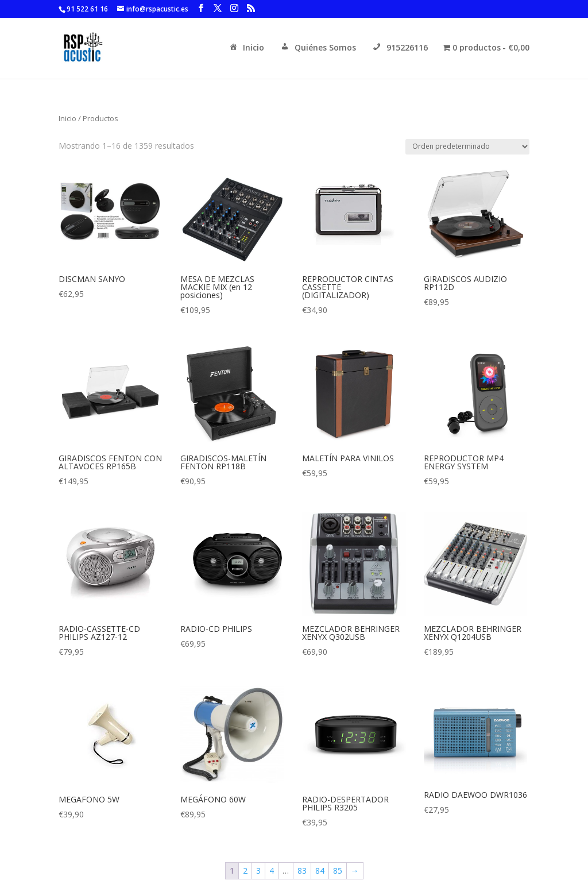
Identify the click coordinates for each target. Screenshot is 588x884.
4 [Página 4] (272, 871)
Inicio (246, 48)
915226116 (399, 48)
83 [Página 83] (302, 871)
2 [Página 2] (245, 871)
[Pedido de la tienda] (467, 147)
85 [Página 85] (338, 871)
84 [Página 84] (320, 871)
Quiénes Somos (318, 48)
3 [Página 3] (258, 871)
